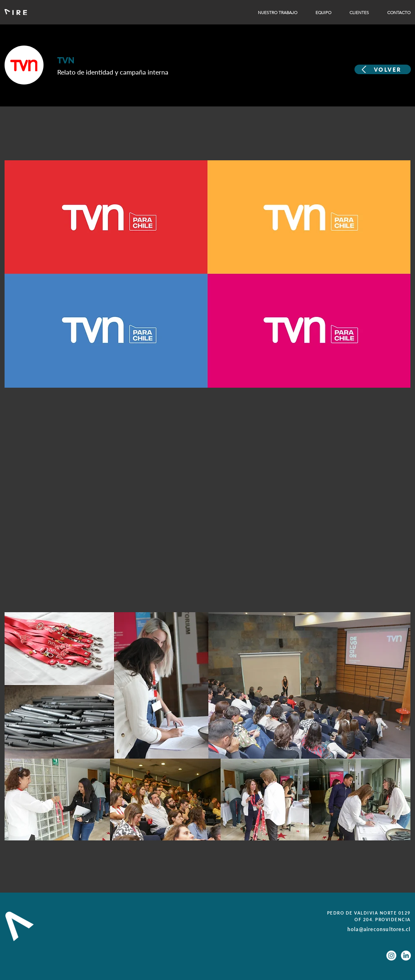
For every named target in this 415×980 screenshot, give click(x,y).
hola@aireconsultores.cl (379, 929)
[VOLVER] (383, 69)
